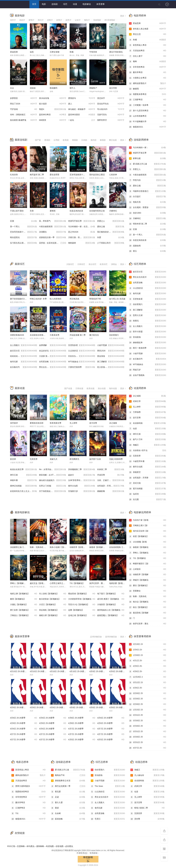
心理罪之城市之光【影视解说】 (63, 583)
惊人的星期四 (55, 299)
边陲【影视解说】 (82, 610)
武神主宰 (148, 401)
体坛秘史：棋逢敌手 (82, 109)
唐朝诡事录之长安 (68, 781)
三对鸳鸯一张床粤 (148, 105)
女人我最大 (24, 345)
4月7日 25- (148, 748)
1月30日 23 (148, 655)
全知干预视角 (148, 375)
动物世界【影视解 (148, 575)
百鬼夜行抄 (82, 491)
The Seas (108, 786)
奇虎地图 (50, 846)
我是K (53, 109)
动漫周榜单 (140, 388)
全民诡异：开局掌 (148, 478)
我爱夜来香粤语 (148, 94)
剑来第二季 (111, 470)
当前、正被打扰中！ (111, 480)
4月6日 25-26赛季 (111, 723)
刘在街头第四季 (82, 356)
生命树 (68, 813)
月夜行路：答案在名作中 (82, 238)
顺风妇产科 (68, 775)
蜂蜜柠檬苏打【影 (148, 564)
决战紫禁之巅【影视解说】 (22, 547)
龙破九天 (54, 459)
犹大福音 (53, 104)
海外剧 (93, 140)
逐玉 (148, 251)
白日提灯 (148, 197)
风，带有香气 (53, 221)
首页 (34, 4)
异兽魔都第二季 (82, 470)
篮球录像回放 (111, 637)
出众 (12, 88)
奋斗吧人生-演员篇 (117, 299)
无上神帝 (73, 423)
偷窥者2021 (148, 127)
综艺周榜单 (140, 264)
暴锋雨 (53, 211)
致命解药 (54, 88)
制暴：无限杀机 (148, 596)
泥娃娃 (33, 88)
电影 (44, 4)
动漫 (75, 4)
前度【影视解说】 (148, 536)
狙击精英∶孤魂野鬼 (24, 120)
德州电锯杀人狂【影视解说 (111, 610)
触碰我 (148, 89)
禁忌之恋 (148, 34)
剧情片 (59, 20)
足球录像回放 (96, 637)
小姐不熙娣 (111, 345)
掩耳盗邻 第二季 (37, 175)
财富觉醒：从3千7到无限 (53, 475)
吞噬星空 (148, 472)
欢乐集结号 (24, 367)
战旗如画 (148, 246)
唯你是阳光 (24, 238)
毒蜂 (148, 62)
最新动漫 (20, 388)
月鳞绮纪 (113, 211)
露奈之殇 (111, 227)
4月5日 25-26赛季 (82, 740)
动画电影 (97, 20)
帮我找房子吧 (95, 299)
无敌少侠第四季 (116, 459)
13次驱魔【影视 (148, 542)
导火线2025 (111, 109)
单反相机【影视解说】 (53, 610)
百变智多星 (82, 345)
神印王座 (24, 475)
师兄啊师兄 (74, 459)
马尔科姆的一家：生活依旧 (82, 227)
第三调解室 (111, 362)
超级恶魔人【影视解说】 (111, 615)
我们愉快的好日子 (111, 232)
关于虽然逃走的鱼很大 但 (53, 491)
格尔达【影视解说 (148, 602)
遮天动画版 (148, 489)
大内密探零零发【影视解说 (82, 599)
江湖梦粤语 (148, 100)
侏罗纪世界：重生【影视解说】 (103, 583)
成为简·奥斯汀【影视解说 (111, 599)
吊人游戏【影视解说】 (53, 594)
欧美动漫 (91, 388)
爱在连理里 (55, 175)
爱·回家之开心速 (148, 164)
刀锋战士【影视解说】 (24, 615)
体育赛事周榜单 (142, 636)
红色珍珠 (14, 175)
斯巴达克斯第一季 (68, 786)
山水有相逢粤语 (148, 116)
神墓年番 (24, 480)
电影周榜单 (140, 16)
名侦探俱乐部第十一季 (39, 335)
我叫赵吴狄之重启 (97, 175)
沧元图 (148, 500)
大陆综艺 (70, 264)
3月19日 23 (148, 644)
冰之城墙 (113, 423)
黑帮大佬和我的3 (29, 786)
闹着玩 (148, 321)
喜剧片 (22, 20)
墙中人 (72, 88)
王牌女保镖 (55, 52)
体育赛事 (100, 4)
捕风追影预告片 (148, 83)
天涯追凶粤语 (148, 51)
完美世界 (34, 459)
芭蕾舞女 (148, 591)
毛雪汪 (108, 819)
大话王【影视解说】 (53, 605)
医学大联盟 (148, 332)
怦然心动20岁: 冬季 (38, 299)
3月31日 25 (148, 715)
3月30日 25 (148, 693)
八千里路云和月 (111, 243)
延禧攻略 (68, 819)
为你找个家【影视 (148, 520)
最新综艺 (20, 264)
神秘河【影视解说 (148, 580)
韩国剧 (75, 140)
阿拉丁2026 (24, 104)
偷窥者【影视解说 (148, 547)
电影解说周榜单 (142, 512)
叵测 (24, 221)
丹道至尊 (111, 475)
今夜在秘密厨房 (53, 227)
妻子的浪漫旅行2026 (19, 299)
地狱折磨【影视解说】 (119, 583)
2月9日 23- (148, 650)
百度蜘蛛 (21, 846)
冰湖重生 (53, 232)
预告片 (87, 20)
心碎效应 (148, 569)
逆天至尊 (93, 423)
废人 (82, 104)
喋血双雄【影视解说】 (82, 594)
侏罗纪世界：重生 (148, 624)
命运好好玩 (53, 351)
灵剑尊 (148, 819)
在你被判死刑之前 (97, 211)
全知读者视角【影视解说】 (121, 547)
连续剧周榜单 (141, 140)
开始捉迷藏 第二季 (78, 335)
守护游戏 (24, 109)
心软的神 (113, 175)
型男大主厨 (148, 315)
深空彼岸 (14, 423)
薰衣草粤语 (148, 72)
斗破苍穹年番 (148, 461)
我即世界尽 (111, 120)
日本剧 (84, 140)
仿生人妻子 (148, 56)
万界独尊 (148, 412)
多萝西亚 (24, 98)
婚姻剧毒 (111, 491)
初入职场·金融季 (111, 367)
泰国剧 (103, 140)
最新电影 (20, 16)
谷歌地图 (59, 846)
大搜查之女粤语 (148, 78)
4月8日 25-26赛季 (24, 718)
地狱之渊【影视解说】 (24, 594)
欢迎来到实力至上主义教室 (24, 491)
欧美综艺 (104, 264)
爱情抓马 (82, 98)
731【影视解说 (148, 558)
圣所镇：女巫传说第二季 (53, 243)
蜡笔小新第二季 (148, 808)
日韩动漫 (79, 388)
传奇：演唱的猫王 (24, 115)
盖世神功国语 (82, 115)
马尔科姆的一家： (148, 148)
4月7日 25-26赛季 (82, 729)
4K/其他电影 (110, 20)
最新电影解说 (22, 512)
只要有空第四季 (82, 367)
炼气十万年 (148, 440)
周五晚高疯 (74, 299)
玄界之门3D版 (53, 486)
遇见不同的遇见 (116, 52)
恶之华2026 (82, 232)
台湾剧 (56, 140)
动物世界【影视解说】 (79, 547)
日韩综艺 (81, 264)
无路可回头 (111, 115)
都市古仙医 (82, 486)
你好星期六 (114, 335)
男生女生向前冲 (53, 367)
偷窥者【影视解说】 (98, 547)
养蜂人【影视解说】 (19, 583)
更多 (123, 16)
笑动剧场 (148, 337)
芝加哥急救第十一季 (78, 175)
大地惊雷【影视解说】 (111, 605)
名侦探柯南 (148, 423)
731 (29, 813)
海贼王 (148, 445)
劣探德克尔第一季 (53, 238)
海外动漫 (113, 388)
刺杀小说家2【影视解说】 (61, 547)
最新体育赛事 (22, 636)
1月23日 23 (148, 710)
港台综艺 (92, 264)
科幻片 (41, 20)
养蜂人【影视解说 (148, 553)
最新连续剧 (21, 140)
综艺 (65, 4)
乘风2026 (111, 351)
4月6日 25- (148, 672)
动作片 (13, 20)
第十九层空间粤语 (148, 111)
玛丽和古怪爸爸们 (148, 191)
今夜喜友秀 (55, 335)
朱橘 (72, 52)
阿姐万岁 (148, 370)
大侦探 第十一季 (53, 356)
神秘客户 (93, 88)
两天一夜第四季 (148, 348)
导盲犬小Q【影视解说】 (82, 605)
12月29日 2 (148, 677)
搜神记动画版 (24, 486)
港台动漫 (102, 388)
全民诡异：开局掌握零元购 (111, 486)
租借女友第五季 (24, 470)
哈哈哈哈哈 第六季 (24, 356)
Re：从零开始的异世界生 (53, 470)
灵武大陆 (148, 483)
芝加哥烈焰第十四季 (24, 232)
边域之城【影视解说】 (82, 615)
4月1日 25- (148, 661)
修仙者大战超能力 (53, 480)
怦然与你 (148, 180)
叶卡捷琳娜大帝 (148, 122)
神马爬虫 (31, 846)
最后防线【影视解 (148, 613)
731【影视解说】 (77, 583)
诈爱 (111, 238)
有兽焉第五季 (55, 423)
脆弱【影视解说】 (24, 599)
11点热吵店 (82, 351)
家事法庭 (148, 158)
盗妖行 (82, 475)
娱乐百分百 (24, 351)
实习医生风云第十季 (24, 243)
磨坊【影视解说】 (148, 586)
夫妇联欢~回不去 (148, 451)
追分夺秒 (113, 88)
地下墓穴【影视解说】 (111, 594)
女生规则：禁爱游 (148, 207)
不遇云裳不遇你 (17, 211)
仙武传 (148, 494)
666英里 (53, 120)
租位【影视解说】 (148, 607)
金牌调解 (53, 345)
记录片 (78, 20)
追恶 (32, 52)
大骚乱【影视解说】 (24, 605)
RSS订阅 (11, 846)
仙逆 (148, 429)
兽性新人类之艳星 (148, 29)
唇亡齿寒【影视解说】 (24, 610)
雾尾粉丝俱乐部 (37, 423)
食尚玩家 (24, 362)
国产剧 (38, 140)
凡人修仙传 (148, 775)
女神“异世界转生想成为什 (82, 480)
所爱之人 (111, 221)
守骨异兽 (93, 52)
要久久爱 (68, 803)
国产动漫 (68, 388)
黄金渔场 (111, 356)
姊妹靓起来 (148, 343)
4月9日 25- (148, 666)
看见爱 (68, 792)
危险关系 (148, 202)
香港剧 (47, 140)
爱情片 (31, 20)
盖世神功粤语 (53, 115)
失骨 (32, 211)
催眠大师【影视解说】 (53, 615)
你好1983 (148, 213)
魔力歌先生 (94, 335)
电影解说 (87, 4)
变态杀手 (111, 98)
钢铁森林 (82, 243)
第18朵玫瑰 (53, 98)
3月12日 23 (148, 683)
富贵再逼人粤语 (148, 45)
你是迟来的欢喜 (76, 211)
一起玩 (82, 120)
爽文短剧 (113, 140)
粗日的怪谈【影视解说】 (53, 599)
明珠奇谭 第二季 (148, 224)
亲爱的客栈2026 (17, 335)
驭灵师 (13, 459)
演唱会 (114, 264)
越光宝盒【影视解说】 (39, 583)
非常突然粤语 (148, 67)
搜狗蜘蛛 (40, 846)
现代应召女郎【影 (148, 531)
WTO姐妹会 (82, 362)
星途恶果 (14, 52)
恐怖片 (50, 20)
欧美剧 (66, 140)
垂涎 (68, 808)
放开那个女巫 (95, 459)
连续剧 (55, 4)
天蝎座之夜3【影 (148, 526)
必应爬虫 (69, 846)
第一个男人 (24, 227)
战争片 (68, 20)
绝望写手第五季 (82, 221)
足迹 (68, 797)
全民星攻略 (53, 362)
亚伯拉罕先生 (111, 104)
